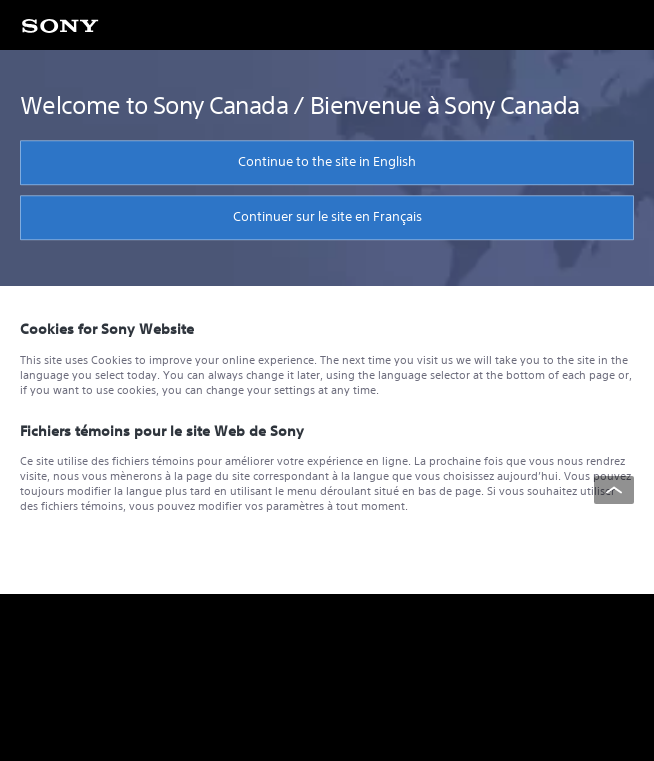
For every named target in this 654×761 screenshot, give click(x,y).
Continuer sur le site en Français (327, 216)
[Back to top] (614, 490)
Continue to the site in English (327, 161)
